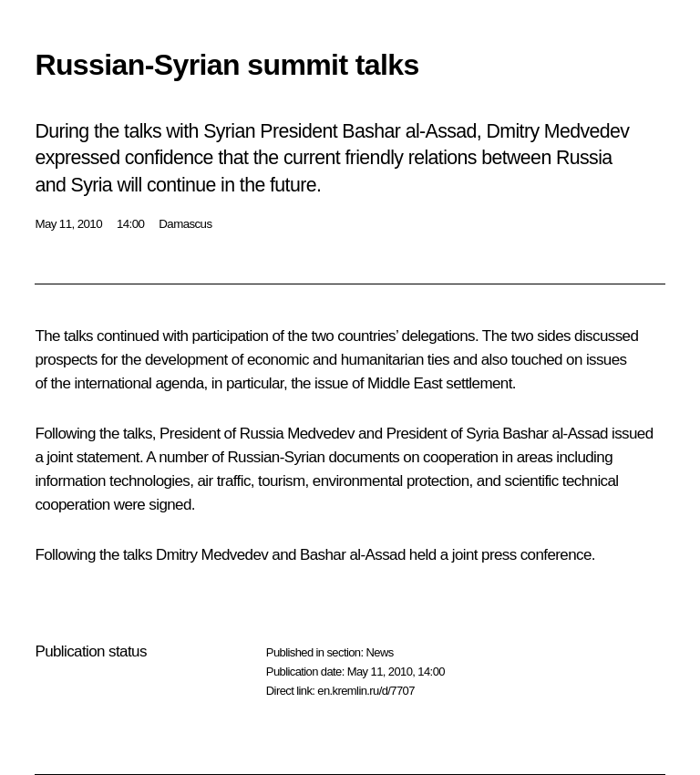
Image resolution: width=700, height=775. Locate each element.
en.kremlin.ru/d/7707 (366, 691)
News (379, 652)
